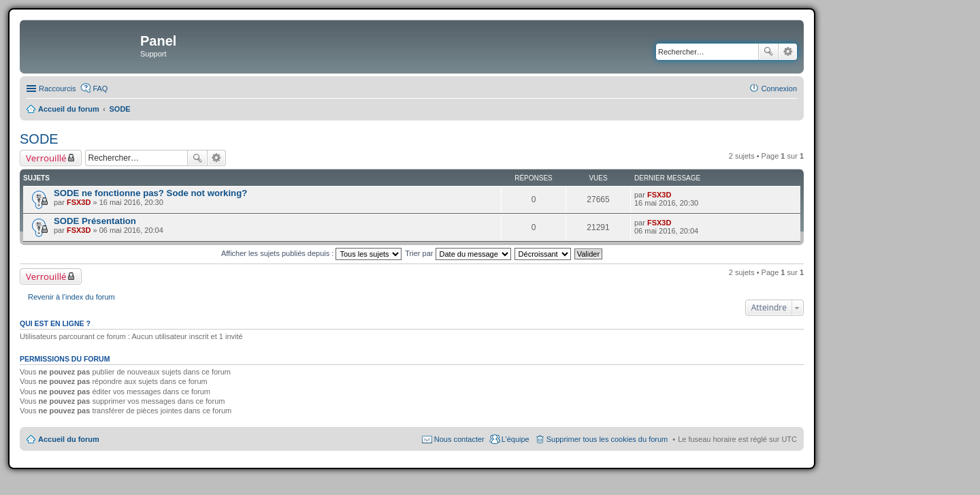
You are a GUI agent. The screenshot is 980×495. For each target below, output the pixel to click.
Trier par (458, 253)
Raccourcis (57, 89)
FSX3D (79, 202)
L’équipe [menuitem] (516, 439)
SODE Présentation (95, 221)
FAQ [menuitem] (100, 89)
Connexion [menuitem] (779, 89)
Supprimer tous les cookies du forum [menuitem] (607, 439)
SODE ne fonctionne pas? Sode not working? (150, 193)
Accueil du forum (69, 439)
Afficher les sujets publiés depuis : (312, 253)
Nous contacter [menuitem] (459, 439)
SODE (39, 139)
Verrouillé (46, 158)
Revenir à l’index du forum (71, 297)
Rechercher (768, 52)
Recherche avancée (788, 52)
